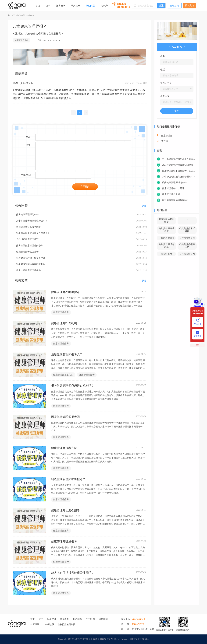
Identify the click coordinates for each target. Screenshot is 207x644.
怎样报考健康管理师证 (27, 239)
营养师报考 (166, 254)
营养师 (164, 141)
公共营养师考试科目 (187, 230)
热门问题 (77, 619)
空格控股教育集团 (67, 625)
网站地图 (103, 619)
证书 (48, 6)
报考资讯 (61, 6)
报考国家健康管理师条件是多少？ (33, 233)
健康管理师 (167, 136)
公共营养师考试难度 (166, 230)
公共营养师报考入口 (187, 246)
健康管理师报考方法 (64, 448)
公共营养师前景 (187, 238)
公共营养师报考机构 (166, 246)
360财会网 (49, 625)
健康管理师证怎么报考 (65, 510)
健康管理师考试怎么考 (27, 252)
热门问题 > (22, 15)
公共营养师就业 (166, 238)
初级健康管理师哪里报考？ (68, 479)
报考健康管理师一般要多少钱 (30, 258)
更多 (144, 206)
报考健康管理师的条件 (27, 215)
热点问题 (90, 6)
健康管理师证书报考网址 (28, 227)
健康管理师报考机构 (64, 323)
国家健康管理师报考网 (65, 417)
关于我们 (105, 6)
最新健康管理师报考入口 (67, 354)
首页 (38, 6)
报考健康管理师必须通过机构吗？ (73, 386)
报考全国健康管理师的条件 (29, 246)
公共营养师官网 (187, 254)
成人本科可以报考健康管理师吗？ (73, 573)
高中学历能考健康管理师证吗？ (31, 221)
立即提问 (174, 6)
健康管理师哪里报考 (64, 542)
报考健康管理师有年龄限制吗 (30, 264)
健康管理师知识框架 (166, 221)
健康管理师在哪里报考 (65, 292)
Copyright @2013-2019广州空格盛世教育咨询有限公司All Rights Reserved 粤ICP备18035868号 (104, 639)
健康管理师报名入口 (63, 375)
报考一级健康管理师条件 (28, 270)
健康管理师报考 (21, 40)
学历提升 (75, 6)
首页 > (14, 15)
